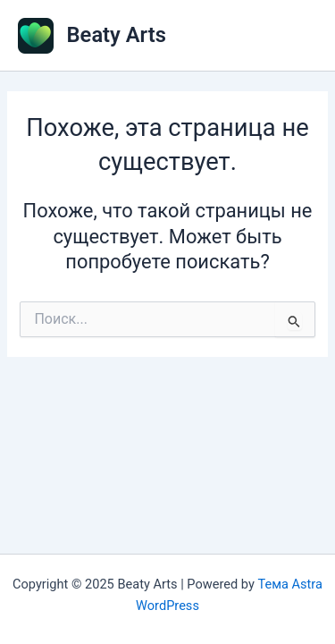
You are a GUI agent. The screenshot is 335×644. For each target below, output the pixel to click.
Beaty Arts (117, 35)
